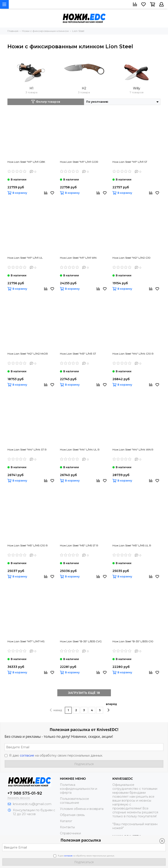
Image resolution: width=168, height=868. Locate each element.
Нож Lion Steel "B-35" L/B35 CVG (81, 641)
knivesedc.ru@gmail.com (32, 804)
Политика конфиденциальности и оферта (79, 789)
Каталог (66, 821)
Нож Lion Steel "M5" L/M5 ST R (79, 545)
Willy (137, 88)
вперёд (111, 707)
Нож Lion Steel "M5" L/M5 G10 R (28, 545)
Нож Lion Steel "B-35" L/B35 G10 (133, 641)
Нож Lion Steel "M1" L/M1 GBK (26, 162)
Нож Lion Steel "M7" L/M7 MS (26, 641)
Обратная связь (72, 815)
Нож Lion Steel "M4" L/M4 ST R (27, 450)
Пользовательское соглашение (74, 801)
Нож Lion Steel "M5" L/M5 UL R (132, 545)
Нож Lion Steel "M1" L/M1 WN (78, 258)
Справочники (70, 833)
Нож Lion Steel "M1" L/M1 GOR (79, 162)
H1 (31, 88)
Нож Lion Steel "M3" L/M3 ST (78, 354)
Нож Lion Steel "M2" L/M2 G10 (131, 258)
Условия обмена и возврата (82, 809)
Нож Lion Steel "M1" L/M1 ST (130, 162)
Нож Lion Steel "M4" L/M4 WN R (133, 450)
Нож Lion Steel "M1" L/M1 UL (25, 258)
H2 (84, 88)
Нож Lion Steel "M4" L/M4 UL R (80, 450)
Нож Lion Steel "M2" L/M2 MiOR (28, 354)
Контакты (67, 827)
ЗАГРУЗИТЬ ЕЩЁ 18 (84, 693)
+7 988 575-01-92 (25, 793)
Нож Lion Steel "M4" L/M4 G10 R (133, 354)
